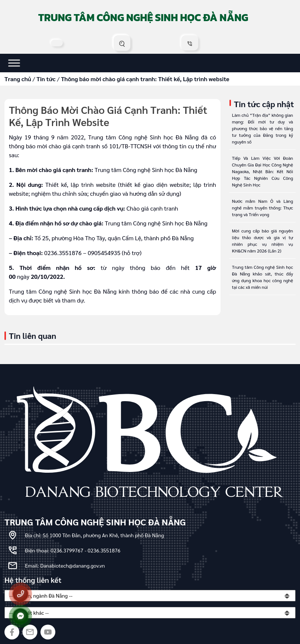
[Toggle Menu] (14, 63)
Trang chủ (18, 79)
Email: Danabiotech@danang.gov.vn (65, 565)
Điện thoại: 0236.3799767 (55, 550)
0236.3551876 (104, 550)
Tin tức (46, 79)
